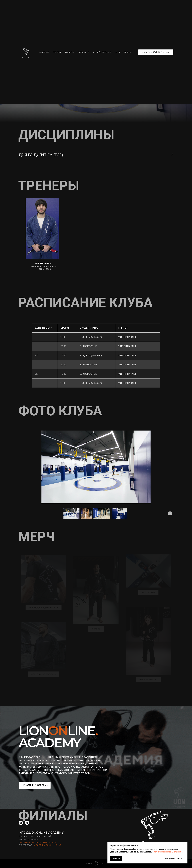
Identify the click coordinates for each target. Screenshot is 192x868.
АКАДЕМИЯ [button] (44, 52)
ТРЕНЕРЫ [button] (57, 52)
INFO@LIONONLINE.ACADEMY (41, 833)
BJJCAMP (128, 52)
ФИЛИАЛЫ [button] (69, 52)
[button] (156, 52)
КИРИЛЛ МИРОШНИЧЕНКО (47, 845)
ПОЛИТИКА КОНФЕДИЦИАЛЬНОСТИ (38, 842)
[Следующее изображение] (170, 513)
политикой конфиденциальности (168, 852)
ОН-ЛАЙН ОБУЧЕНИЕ (102, 52)
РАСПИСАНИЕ (83, 52)
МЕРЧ (117, 52)
